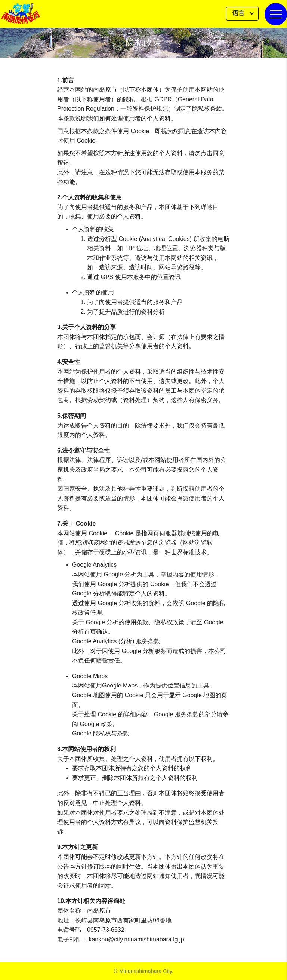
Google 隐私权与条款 (101, 733)
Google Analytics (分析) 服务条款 (116, 641)
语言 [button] (239, 13)
